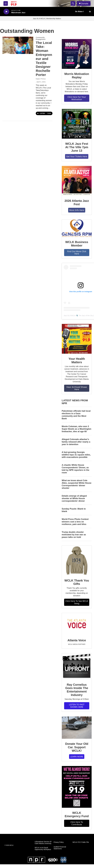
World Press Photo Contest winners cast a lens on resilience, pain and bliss (75, 522)
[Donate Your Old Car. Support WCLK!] (77, 728)
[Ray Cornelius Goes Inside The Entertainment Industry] (77, 666)
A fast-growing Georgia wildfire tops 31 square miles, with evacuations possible (76, 455)
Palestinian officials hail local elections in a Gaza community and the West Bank (76, 415)
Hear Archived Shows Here (77, 388)
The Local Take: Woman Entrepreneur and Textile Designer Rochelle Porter (44, 59)
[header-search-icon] (73, 3)
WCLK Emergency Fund (77, 815)
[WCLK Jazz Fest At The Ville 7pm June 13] (77, 124)
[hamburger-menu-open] (6, 3)
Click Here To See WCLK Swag (77, 602)
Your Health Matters (77, 360)
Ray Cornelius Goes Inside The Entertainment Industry (77, 690)
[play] (6, 12)
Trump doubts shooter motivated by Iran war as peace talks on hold (74, 535)
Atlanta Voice (77, 640)
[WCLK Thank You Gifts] (77, 561)
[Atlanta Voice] (77, 624)
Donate (85, 4)
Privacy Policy (59, 842)
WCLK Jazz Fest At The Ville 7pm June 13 (77, 147)
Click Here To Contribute (77, 823)
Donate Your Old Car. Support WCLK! (77, 747)
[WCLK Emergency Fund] (77, 787)
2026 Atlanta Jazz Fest (77, 202)
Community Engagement (41, 38)
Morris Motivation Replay (77, 76)
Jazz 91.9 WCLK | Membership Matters (47, 19)
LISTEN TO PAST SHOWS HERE (77, 706)
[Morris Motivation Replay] (77, 54)
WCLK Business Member (77, 244)
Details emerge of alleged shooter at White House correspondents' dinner (74, 498)
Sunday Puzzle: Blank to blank (74, 510)
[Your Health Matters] (77, 339)
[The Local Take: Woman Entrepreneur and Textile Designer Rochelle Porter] (18, 45)
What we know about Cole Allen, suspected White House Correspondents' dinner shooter (77, 484)
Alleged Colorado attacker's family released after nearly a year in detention (76, 442)
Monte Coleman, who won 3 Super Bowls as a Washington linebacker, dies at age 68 (76, 429)
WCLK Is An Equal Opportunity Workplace (43, 849)
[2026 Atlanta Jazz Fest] (77, 181)
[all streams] (91, 12)
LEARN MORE (77, 757)
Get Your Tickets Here (77, 156)
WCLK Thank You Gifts (77, 582)
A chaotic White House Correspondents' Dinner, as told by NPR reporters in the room (75, 469)
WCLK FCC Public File (81, 842)
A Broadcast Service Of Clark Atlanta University (43, 843)
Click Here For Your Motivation (77, 98)
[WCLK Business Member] (77, 228)
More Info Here (77, 210)
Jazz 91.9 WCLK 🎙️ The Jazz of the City (78, 316)
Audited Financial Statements (60, 848)
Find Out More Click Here (77, 253)
